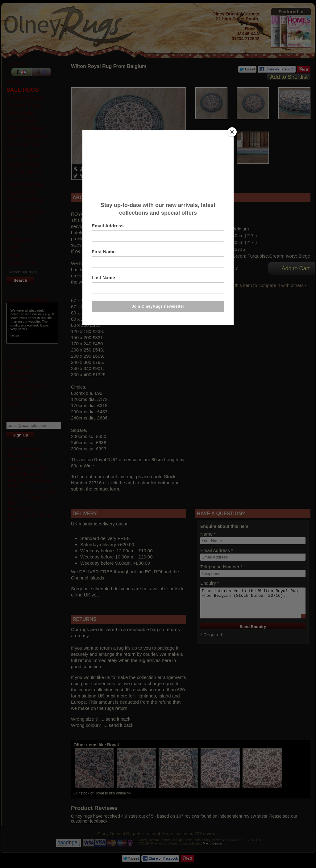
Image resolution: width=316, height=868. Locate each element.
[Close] (232, 132)
